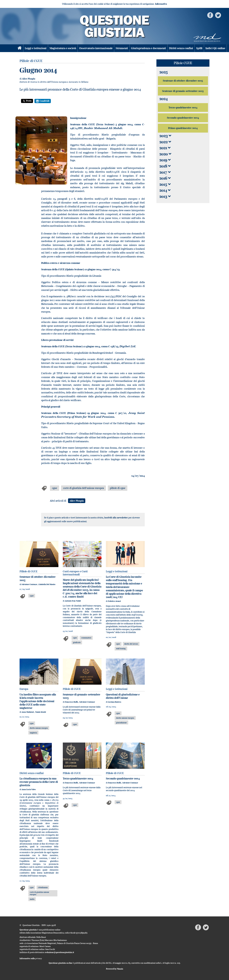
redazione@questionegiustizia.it (59, 952)
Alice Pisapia (29, 79)
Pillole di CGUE (28, 571)
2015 (165, 184)
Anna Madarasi (28, 712)
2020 (165, 154)
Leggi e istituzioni (36, 48)
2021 (165, 148)
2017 (165, 172)
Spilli (199, 48)
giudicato (77, 642)
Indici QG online (215, 48)
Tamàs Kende (41, 712)
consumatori (86, 638)
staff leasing (121, 648)
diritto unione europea (39, 728)
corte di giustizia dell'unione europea (83, 488)
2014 (165, 190)
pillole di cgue (118, 488)
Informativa (161, 4)
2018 (165, 166)
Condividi (43, 101)
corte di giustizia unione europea (39, 893)
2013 (165, 196)
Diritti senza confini (181, 48)
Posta (27, 101)
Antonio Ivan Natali (73, 601)
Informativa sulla (31, 958)
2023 (165, 136)
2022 (165, 142)
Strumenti (122, 48)
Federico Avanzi (114, 601)
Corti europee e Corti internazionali (75, 573)
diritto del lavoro (131, 644)
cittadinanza (43, 887)
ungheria (33, 733)
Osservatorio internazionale (96, 48)
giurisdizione (121, 723)
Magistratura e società (63, 48)
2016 (165, 178)
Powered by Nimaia (115, 969)
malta (32, 899)
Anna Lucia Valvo (29, 789)
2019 (165, 160)
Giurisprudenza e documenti (148, 48)
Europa (24, 689)
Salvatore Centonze (30, 584)
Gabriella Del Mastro (47, 584)
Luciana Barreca (114, 702)
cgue (55, 488)
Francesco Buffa (72, 702)
